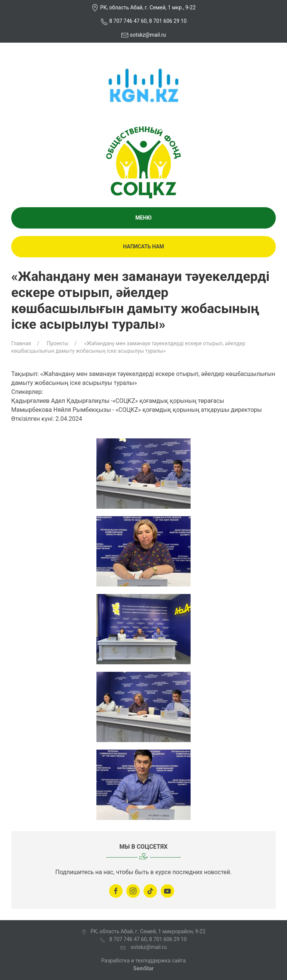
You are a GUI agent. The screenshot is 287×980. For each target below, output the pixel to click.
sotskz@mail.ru (148, 35)
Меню (143, 218)
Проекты (58, 343)
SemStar (143, 968)
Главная (21, 343)
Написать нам (143, 246)
